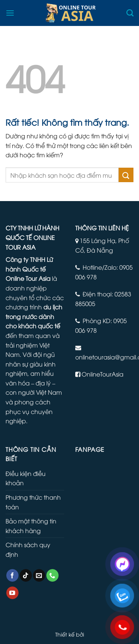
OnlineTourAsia (102, 374)
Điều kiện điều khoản (26, 478)
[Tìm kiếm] (130, 13)
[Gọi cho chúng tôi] (52, 575)
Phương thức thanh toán (33, 502)
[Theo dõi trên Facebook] (12, 575)
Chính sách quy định (28, 549)
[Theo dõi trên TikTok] (26, 575)
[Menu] (10, 13)
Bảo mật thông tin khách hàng (31, 526)
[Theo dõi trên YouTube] (12, 593)
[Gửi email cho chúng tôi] (39, 575)
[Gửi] (126, 175)
